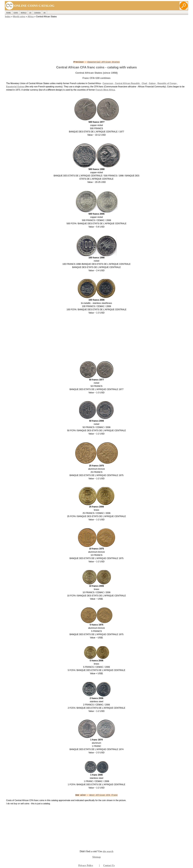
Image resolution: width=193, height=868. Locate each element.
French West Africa (105, 90)
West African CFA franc (104, 795)
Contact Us (109, 865)
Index (8, 17)
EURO (16, 13)
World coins (19, 17)
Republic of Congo (167, 83)
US (30, 13)
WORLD (24, 13)
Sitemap (97, 857)
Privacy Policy (86, 865)
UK (44, 13)
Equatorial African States (104, 62)
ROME (9, 13)
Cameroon (108, 83)
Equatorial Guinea (15, 87)
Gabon (152, 83)
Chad (144, 83)
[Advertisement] (96, 37)
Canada (37, 13)
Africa (31, 17)
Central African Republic (127, 83)
